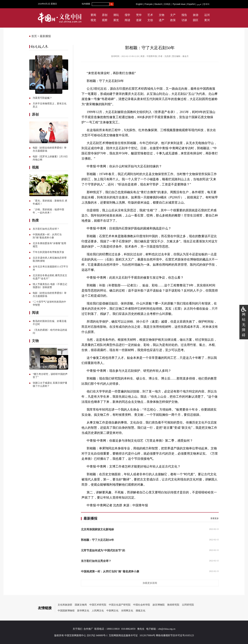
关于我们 (77, 629)
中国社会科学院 (142, 605)
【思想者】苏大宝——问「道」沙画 (51, 193)
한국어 (206, 4)
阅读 (127, 20)
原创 (105, 15)
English (139, 4)
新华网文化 (83, 611)
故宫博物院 (159, 605)
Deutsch (158, 4)
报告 (184, 15)
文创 (150, 20)
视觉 (93, 20)
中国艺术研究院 (98, 605)
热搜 (35, 220)
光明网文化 (127, 611)
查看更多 (215, 518)
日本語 (167, 4)
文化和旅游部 (65, 605)
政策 (173, 20)
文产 (173, 15)
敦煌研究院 (173, 605)
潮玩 (116, 15)
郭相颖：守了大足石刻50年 (97, 540)
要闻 (93, 15)
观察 (105, 20)
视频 (35, 167)
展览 (116, 20)
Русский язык (179, 4)
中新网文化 (112, 611)
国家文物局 (81, 605)
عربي (199, 4)
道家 (139, 20)
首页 (34, 36)
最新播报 (45, 36)
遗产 (162, 20)
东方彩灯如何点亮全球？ (46, 229)
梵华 (139, 15)
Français (149, 4)
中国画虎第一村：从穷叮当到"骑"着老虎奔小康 (110, 571)
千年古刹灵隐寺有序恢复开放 (48, 252)
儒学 (127, 15)
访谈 (184, 20)
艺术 (150, 15)
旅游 (196, 15)
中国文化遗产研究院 (120, 605)
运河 (207, 15)
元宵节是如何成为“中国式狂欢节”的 (103, 550)
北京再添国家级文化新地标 (97, 529)
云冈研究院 (188, 605)
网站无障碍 (244, 325)
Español (191, 4)
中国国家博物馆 (66, 611)
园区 (196, 20)
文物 (162, 15)
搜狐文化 (141, 611)
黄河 (207, 20)
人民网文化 (98, 611)
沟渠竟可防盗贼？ (42, 98)
